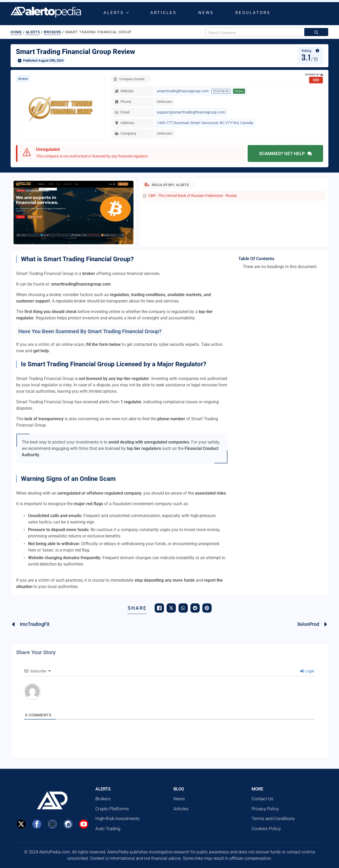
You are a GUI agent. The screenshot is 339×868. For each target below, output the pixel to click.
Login (307, 671)
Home (16, 32)
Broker (23, 79)
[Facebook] (37, 824)
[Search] (316, 32)
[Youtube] (84, 824)
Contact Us (262, 799)
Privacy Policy (265, 809)
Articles (164, 13)
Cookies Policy (266, 829)
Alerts (114, 13)
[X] (21, 824)
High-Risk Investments (117, 819)
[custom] (52, 824)
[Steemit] (68, 824)
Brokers (52, 32)
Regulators (253, 13)
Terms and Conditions (273, 819)
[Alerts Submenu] (128, 13)
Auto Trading (108, 829)
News (206, 13)
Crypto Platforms (112, 809)
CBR (316, 80)
